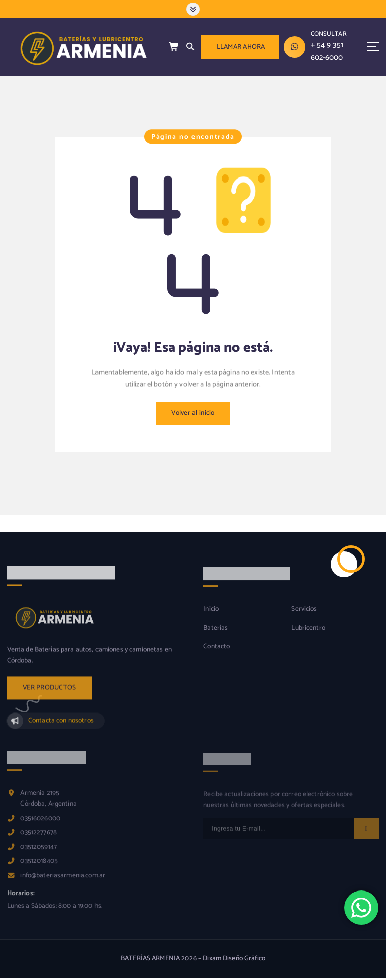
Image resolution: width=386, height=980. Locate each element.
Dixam (212, 958)
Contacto (216, 653)
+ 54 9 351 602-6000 (327, 51)
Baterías (215, 634)
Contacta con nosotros (61, 727)
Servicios (304, 616)
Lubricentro (308, 634)
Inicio (211, 616)
